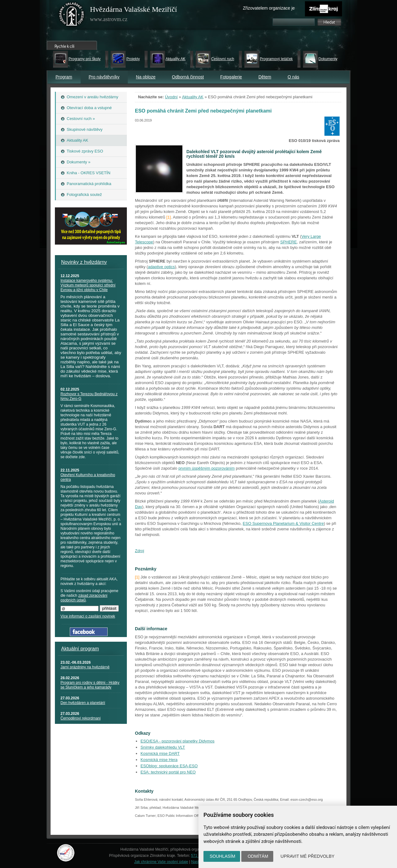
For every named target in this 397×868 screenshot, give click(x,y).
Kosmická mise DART (160, 753)
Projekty (133, 59)
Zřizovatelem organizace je (269, 8)
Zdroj (140, 551)
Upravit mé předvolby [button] (308, 856)
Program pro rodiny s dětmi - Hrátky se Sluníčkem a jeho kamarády (90, 685)
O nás (293, 77)
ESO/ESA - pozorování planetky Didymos (177, 741)
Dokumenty (328, 59)
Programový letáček (276, 59)
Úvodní (171, 97)
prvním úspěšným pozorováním (206, 468)
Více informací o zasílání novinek (88, 616)
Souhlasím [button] (222, 856)
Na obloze (146, 77)
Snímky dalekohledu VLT (163, 747)
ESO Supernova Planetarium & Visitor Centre (283, 523)
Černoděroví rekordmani (80, 718)
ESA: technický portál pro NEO (168, 772)
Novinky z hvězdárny (84, 262)
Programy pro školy (85, 59)
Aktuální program (80, 649)
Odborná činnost (188, 77)
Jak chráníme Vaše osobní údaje (161, 862)
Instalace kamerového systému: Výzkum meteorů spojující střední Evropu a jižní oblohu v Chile (88, 285)
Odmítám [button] (258, 856)
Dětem (265, 77)
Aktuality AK (176, 59)
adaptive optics (161, 267)
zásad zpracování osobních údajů (84, 598)
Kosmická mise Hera (159, 760)
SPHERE (288, 242)
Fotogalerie (231, 77)
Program (64, 77)
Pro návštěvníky (104, 77)
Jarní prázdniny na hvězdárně (85, 667)
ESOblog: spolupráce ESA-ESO (169, 766)
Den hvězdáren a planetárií (83, 703)
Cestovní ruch (223, 59)
